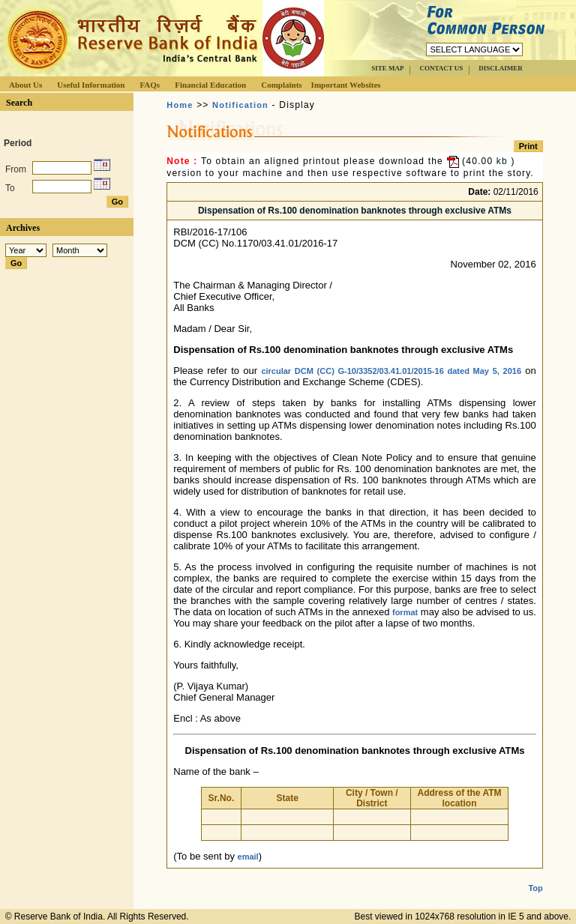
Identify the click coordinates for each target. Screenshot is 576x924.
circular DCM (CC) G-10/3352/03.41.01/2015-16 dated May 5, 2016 (391, 371)
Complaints (281, 85)
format (405, 612)
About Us (25, 85)
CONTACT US (441, 68)
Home (180, 105)
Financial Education (210, 85)
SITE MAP (387, 68)
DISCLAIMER (501, 68)
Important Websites (346, 85)
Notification (240, 105)
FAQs (150, 85)
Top (535, 876)
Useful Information (91, 85)
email (248, 857)
